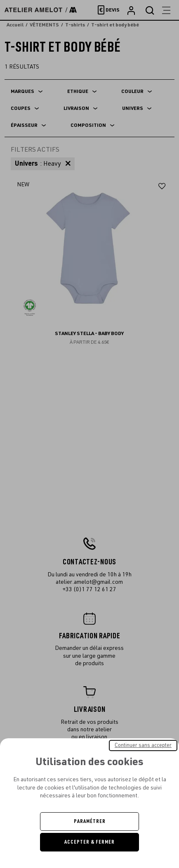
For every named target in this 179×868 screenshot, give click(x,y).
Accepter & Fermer (89, 842)
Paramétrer (90, 821)
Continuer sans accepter (143, 745)
